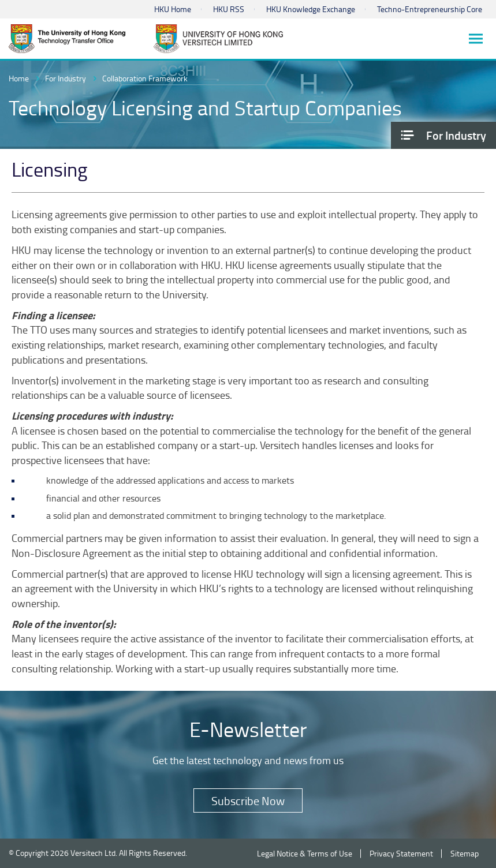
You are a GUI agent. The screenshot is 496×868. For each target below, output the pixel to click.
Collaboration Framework (145, 78)
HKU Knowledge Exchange (311, 9)
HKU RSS (229, 9)
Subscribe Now (248, 800)
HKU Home (173, 9)
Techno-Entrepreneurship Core (430, 9)
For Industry (66, 78)
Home (19, 78)
